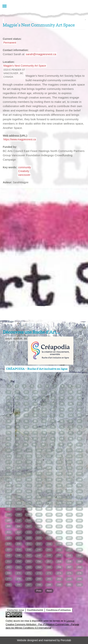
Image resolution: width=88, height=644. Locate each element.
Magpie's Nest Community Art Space (25, 66)
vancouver (24, 175)
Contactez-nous (16, 610)
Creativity (24, 171)
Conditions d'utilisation (59, 610)
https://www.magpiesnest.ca (20, 139)
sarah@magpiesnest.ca (41, 54)
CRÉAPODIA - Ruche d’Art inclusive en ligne (37, 369)
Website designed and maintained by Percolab (44, 640)
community (25, 167)
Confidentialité (35, 610)
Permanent (10, 43)
